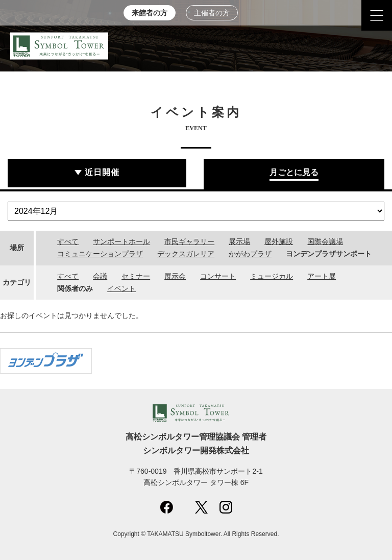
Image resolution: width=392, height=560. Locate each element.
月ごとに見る (294, 172)
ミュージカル (272, 276)
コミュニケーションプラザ (100, 254)
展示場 (239, 241)
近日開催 (102, 172)
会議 (100, 276)
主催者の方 (212, 13)
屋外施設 (279, 241)
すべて (68, 241)
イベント (121, 288)
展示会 (175, 276)
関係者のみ (75, 288)
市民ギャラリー (189, 241)
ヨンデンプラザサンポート (329, 254)
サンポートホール (121, 241)
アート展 (322, 276)
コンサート (218, 276)
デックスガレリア (186, 254)
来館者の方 (150, 13)
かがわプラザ (250, 254)
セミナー (136, 276)
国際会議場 (325, 241)
